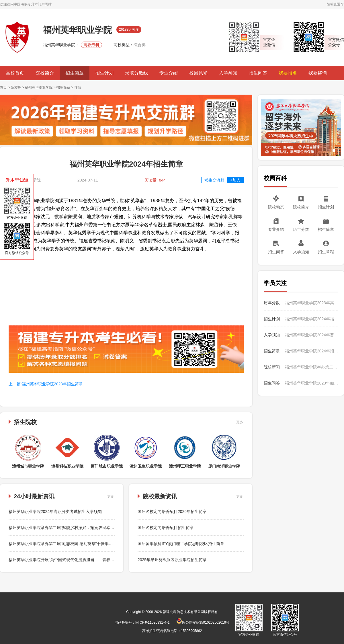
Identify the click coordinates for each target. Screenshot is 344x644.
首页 (3, 87)
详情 (78, 87)
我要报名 (288, 73)
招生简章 (75, 73)
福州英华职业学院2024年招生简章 (312, 351)
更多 (240, 422)
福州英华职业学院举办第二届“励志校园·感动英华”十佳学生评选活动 (69, 544)
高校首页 (15, 73)
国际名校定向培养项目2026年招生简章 (172, 512)
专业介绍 (169, 73)
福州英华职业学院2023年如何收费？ (312, 383)
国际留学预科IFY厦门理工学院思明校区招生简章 (181, 544)
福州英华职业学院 (39, 87)
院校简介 (45, 73)
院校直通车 (335, 4)
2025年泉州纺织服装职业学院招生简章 (172, 560)
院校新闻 (272, 367)
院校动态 (276, 207)
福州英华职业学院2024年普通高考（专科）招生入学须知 (312, 335)
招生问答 (258, 73)
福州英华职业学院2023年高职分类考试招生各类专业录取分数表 (312, 303)
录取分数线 (136, 73)
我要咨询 (318, 73)
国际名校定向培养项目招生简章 (166, 528)
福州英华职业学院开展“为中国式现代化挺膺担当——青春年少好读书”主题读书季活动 (84, 560)
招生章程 (326, 252)
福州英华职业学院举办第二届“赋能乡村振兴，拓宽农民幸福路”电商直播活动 (76, 528)
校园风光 (198, 73)
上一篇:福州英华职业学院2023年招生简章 (46, 384)
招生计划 (104, 73)
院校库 (16, 87)
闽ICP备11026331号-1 (153, 622)
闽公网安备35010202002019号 (203, 622)
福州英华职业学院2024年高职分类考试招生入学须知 (55, 512)
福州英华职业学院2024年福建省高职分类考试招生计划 (312, 319)
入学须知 (228, 73)
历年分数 (301, 229)
